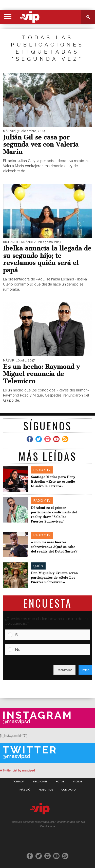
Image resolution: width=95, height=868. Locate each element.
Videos (78, 782)
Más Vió (25, 790)
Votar (85, 670)
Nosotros (46, 790)
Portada (18, 782)
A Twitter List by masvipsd (17, 770)
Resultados (64, 670)
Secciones (40, 782)
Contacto (68, 790)
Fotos (60, 782)
